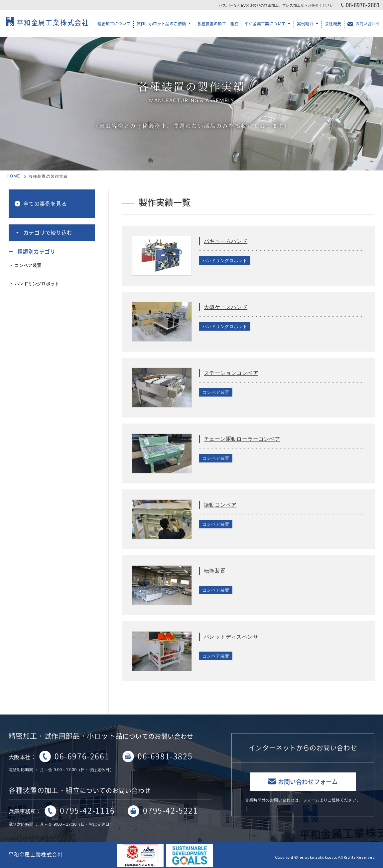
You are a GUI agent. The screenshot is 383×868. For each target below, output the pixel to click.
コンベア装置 (28, 266)
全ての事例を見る (45, 203)
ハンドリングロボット (37, 284)
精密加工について (114, 24)
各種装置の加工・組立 (218, 24)
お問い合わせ (368, 24)
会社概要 (333, 24)
